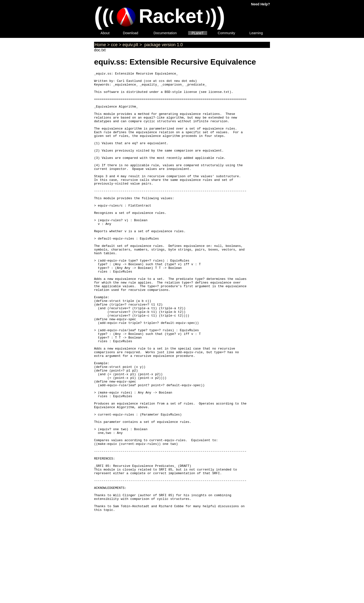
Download (131, 33)
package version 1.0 (163, 45)
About (105, 33)
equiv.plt (130, 45)
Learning (256, 33)
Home (100, 45)
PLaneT (198, 33)
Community (226, 33)
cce (114, 45)
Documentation (165, 33)
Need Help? (261, 4)
